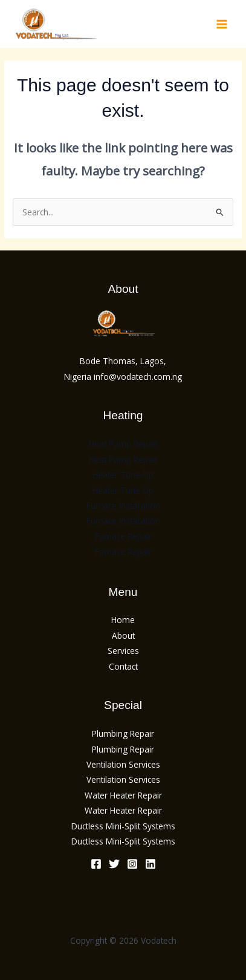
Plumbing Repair (123, 733)
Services (123, 651)
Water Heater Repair (123, 795)
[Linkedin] (151, 864)
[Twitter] (114, 864)
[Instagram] (132, 864)
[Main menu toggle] (222, 24)
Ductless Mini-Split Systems (123, 826)
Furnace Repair (123, 536)
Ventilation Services (123, 764)
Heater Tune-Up (123, 475)
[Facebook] (96, 864)
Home (123, 620)
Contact (123, 666)
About (123, 635)
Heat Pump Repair (123, 444)
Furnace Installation (123, 505)
